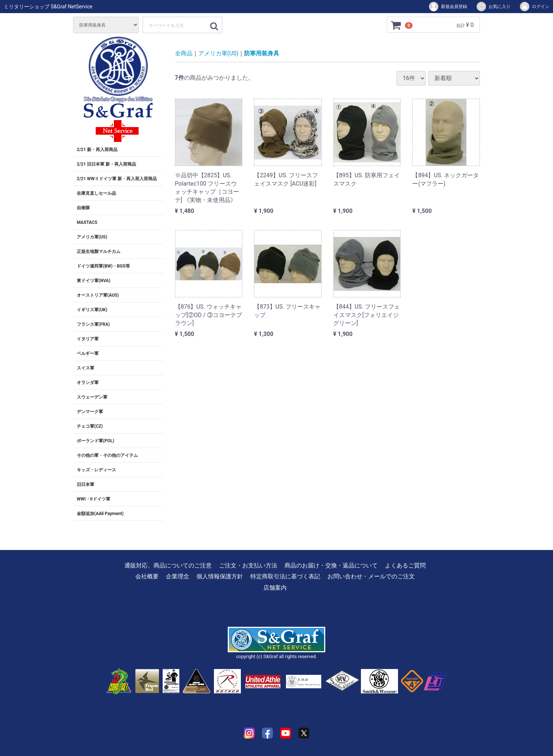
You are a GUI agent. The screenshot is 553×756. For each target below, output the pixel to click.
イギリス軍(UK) (92, 310)
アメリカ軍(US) (92, 237)
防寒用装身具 (262, 53)
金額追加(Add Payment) (100, 514)
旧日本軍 (85, 484)
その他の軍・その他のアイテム (107, 455)
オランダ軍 (88, 383)
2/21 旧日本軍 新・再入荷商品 (106, 164)
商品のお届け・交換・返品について (331, 565)
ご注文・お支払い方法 (248, 565)
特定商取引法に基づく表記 (285, 576)
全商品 (184, 53)
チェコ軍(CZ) (90, 426)
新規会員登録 (448, 7)
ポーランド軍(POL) (96, 441)
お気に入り (493, 7)
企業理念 (178, 576)
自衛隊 (83, 208)
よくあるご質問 (405, 565)
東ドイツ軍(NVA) (94, 281)
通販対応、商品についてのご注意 (168, 565)
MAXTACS (87, 222)
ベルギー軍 (88, 353)
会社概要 (147, 576)
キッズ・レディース (96, 470)
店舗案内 (275, 588)
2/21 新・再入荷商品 (97, 150)
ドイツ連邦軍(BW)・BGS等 (103, 266)
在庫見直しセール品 (96, 193)
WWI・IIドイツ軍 (94, 499)
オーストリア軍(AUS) (98, 295)
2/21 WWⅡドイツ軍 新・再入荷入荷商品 (117, 179)
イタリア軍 (88, 339)
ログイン (534, 7)
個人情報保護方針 (220, 576)
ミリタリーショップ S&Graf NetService (48, 7)
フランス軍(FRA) (93, 324)
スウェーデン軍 (92, 397)
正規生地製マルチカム (99, 252)
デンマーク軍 (90, 412)
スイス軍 (85, 368)
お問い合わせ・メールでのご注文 (371, 576)
